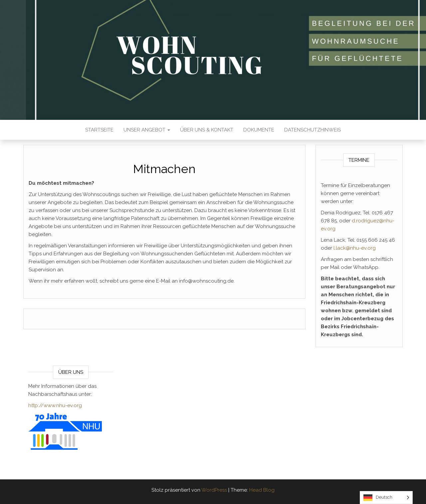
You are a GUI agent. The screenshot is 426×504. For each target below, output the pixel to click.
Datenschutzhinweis (313, 130)
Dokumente (259, 130)
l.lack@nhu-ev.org (355, 248)
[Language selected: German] (386, 498)
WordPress (214, 490)
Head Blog (262, 490)
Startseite (99, 130)
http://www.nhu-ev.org (55, 405)
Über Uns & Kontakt (207, 130)
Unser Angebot (147, 130)
